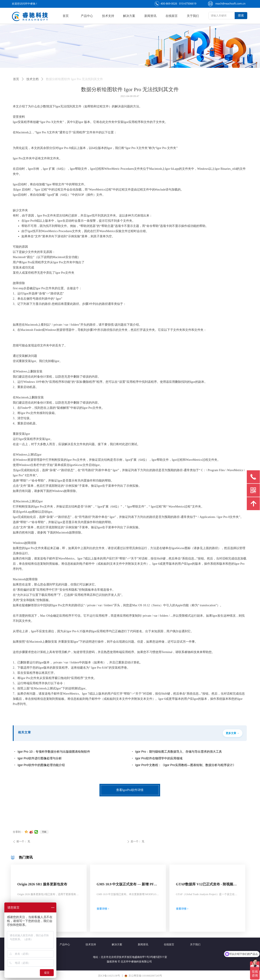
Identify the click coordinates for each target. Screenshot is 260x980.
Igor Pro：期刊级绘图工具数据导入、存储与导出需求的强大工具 (179, 752)
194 (44, 832)
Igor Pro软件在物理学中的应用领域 (159, 758)
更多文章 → (233, 733)
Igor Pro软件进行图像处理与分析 (40, 758)
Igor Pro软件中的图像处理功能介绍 (41, 765)
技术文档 (32, 79)
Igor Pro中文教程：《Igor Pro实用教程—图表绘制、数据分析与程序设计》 (185, 765)
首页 (16, 79)
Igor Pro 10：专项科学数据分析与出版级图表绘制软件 (54, 752)
